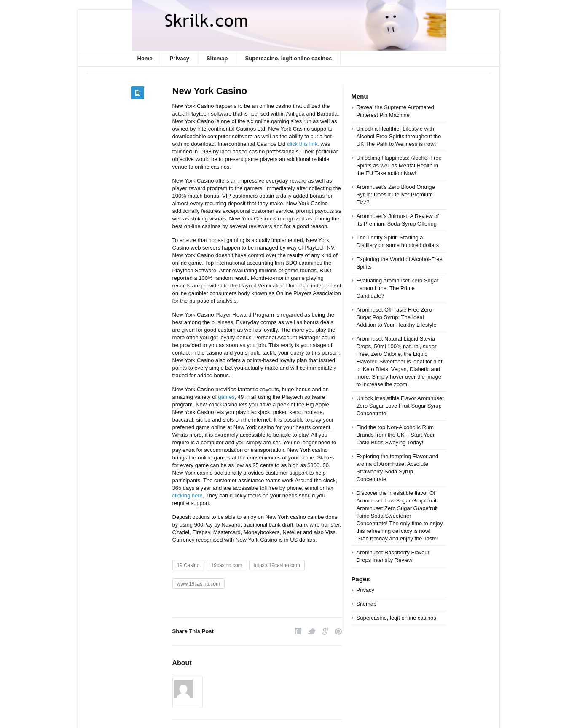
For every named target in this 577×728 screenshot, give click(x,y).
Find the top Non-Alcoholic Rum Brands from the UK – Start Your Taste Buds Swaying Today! (396, 435)
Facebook (298, 631)
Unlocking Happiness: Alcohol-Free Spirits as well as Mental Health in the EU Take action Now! (399, 165)
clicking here (188, 496)
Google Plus (326, 631)
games (227, 397)
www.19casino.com (199, 584)
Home (145, 58)
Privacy (180, 58)
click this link (302, 144)
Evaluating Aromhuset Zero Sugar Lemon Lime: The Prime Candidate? (398, 288)
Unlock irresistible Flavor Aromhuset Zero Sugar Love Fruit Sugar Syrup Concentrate (400, 406)
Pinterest (338, 631)
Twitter (312, 631)
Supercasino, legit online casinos (288, 58)
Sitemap (217, 58)
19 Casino (188, 565)
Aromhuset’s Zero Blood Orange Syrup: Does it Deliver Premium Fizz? (396, 195)
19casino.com (227, 565)
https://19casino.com (277, 565)
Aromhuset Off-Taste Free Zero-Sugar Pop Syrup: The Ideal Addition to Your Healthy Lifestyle (397, 317)
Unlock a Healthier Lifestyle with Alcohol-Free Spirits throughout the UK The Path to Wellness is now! (399, 136)
